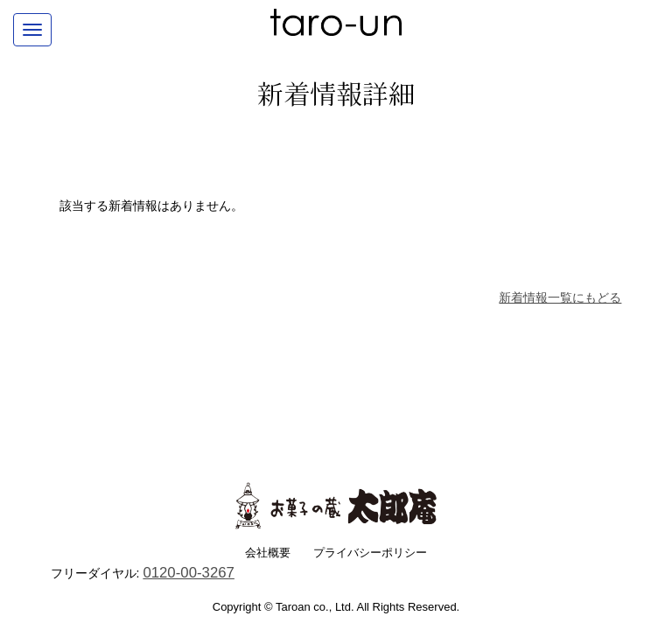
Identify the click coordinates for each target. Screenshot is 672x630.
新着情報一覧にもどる (560, 297)
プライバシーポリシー (370, 553)
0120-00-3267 (189, 573)
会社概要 (268, 553)
